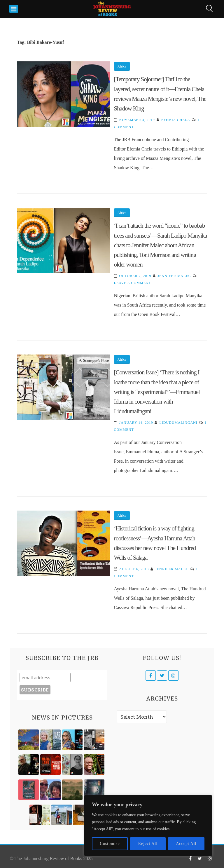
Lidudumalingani (178, 423)
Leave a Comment (133, 283)
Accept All (186, 844)
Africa (122, 66)
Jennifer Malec (174, 276)
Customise (110, 844)
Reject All (148, 844)
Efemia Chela (176, 120)
